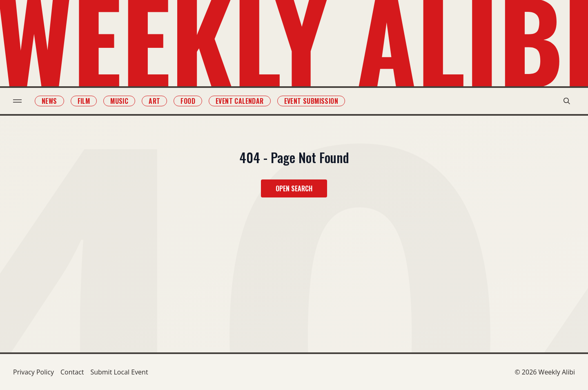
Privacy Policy (33, 372)
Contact (72, 372)
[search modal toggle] (567, 101)
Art (154, 101)
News (49, 101)
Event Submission (311, 101)
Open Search (294, 188)
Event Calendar (240, 101)
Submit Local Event (119, 372)
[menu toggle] (17, 101)
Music (119, 101)
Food (188, 101)
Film (84, 101)
